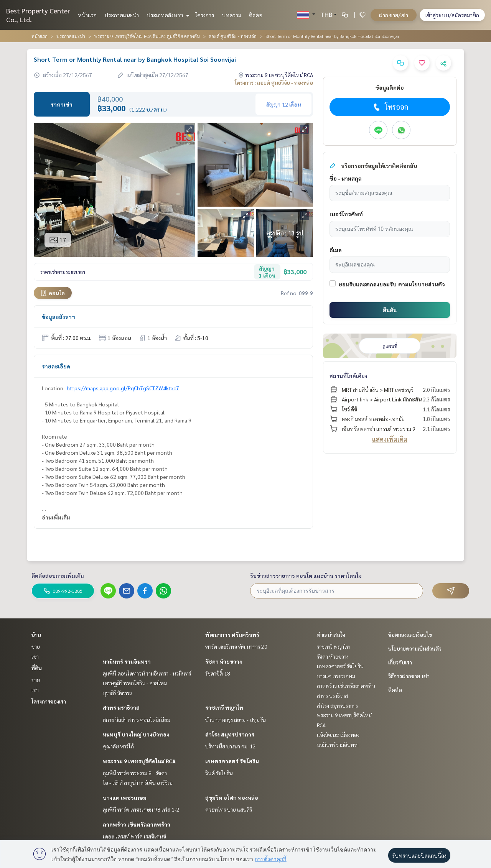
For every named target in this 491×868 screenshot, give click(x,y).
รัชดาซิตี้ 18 (218, 673)
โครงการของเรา (49, 701)
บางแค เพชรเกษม (125, 797)
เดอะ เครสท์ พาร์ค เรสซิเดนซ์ (134, 836)
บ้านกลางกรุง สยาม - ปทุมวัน (236, 720)
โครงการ (205, 15)
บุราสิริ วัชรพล (118, 693)
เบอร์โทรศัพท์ (346, 214)
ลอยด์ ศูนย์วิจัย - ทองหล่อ (233, 36)
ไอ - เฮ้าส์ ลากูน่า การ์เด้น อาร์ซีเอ (138, 783)
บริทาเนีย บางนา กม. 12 (231, 746)
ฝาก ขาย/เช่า (394, 15)
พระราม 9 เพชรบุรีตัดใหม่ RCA (139, 761)
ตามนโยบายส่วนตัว (422, 284)
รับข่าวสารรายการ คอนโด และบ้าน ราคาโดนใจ (306, 575)
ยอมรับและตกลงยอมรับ (368, 284)
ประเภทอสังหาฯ (167, 15)
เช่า (35, 656)
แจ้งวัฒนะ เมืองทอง (338, 735)
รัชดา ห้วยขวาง (224, 661)
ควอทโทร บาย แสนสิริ (229, 809)
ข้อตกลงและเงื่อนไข (410, 635)
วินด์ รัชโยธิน (219, 773)
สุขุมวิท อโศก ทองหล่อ (232, 797)
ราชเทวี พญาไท (224, 707)
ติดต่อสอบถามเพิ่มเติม (58, 575)
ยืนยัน (390, 310)
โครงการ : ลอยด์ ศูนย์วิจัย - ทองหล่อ (274, 82)
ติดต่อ (256, 15)
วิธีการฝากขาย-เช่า (409, 676)
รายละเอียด (56, 366)
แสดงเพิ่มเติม (390, 439)
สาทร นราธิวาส (121, 707)
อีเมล (336, 250)
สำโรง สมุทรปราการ (230, 734)
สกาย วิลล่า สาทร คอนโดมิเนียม (137, 720)
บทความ (231, 15)
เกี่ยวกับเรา (400, 662)
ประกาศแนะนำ (122, 15)
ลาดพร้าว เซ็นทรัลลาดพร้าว (137, 824)
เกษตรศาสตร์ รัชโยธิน (232, 761)
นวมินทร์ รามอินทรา (127, 661)
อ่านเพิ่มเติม (56, 517)
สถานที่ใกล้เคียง (348, 376)
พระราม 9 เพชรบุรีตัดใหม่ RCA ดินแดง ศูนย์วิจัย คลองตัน (147, 36)
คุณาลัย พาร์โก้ (118, 746)
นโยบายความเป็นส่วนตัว (415, 648)
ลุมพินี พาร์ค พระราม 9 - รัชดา (135, 773)
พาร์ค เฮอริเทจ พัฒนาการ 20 (236, 646)
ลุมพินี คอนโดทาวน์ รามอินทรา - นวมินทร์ (147, 673)
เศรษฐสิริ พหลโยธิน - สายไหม (135, 683)
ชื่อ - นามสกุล (346, 178)
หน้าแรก (87, 15)
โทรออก (390, 107)
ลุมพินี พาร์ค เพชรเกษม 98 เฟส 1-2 (141, 809)
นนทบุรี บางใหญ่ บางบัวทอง (136, 734)
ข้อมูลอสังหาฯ (58, 317)
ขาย (36, 646)
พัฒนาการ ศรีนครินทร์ (232, 635)
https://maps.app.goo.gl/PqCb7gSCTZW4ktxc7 (123, 388)
